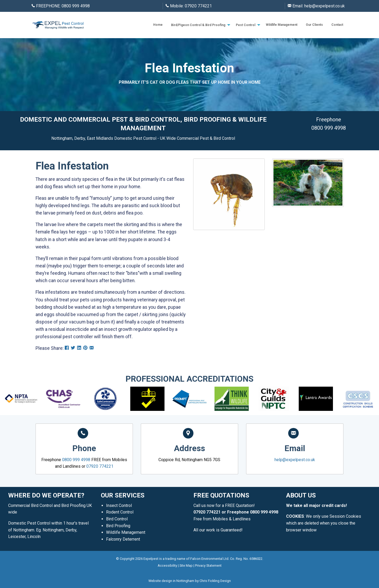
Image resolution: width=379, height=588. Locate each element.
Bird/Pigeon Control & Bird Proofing (198, 25)
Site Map (186, 565)
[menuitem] (158, 25)
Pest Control (246, 25)
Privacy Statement (208, 565)
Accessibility (167, 565)
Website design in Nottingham (171, 581)
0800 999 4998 (76, 6)
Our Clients (314, 25)
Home (158, 25)
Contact (337, 25)
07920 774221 (198, 6)
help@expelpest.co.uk (325, 6)
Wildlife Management (282, 25)
